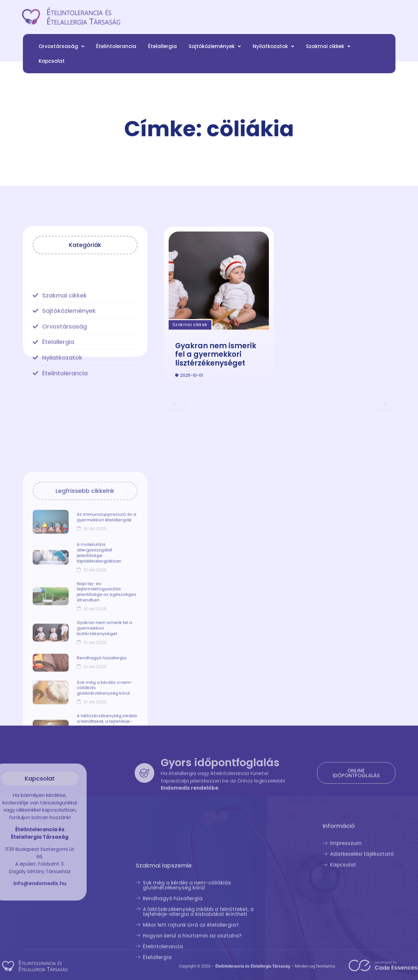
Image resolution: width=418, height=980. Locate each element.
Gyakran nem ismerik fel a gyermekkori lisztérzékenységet (216, 383)
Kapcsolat (52, 67)
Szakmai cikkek (328, 52)
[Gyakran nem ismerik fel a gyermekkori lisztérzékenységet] (219, 309)
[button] (61, 52)
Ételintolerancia (116, 52)
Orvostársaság (61, 52)
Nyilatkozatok (273, 52)
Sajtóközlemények (215, 52)
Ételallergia (162, 52)
